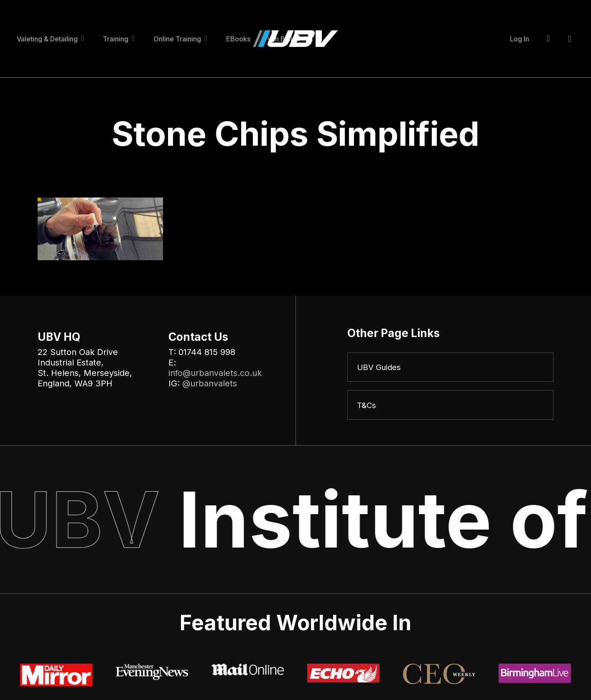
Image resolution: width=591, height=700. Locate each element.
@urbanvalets (210, 383)
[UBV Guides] (450, 368)
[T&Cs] (450, 406)
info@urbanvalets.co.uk (215, 373)
